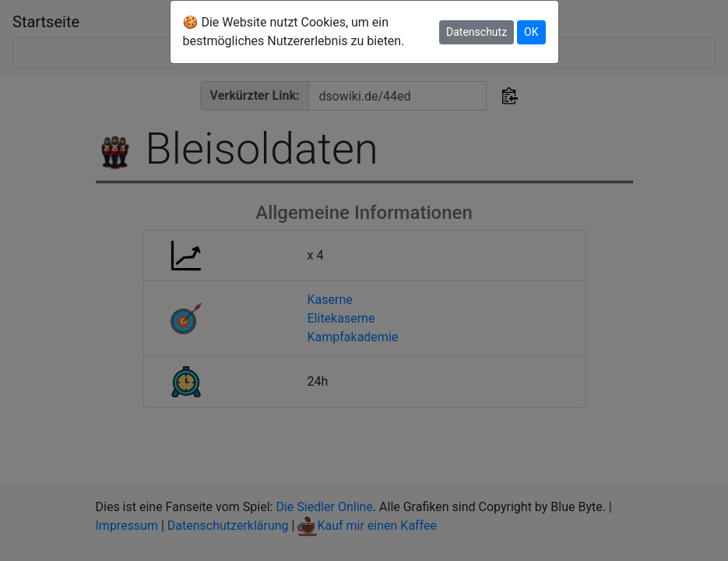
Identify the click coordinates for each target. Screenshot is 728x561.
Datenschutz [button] (477, 32)
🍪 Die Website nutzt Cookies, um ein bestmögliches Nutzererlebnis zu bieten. (294, 32)
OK (531, 32)
